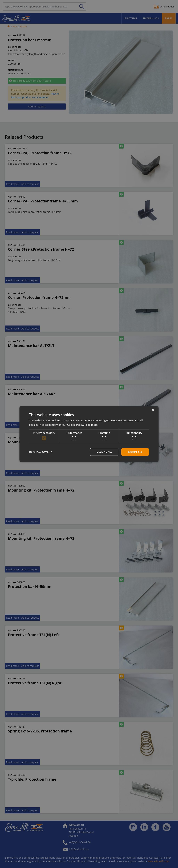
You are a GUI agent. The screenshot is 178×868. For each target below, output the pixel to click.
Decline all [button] (104, 452)
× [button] (153, 410)
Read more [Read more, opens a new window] (91, 424)
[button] (41, 452)
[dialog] (89, 434)
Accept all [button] (135, 452)
